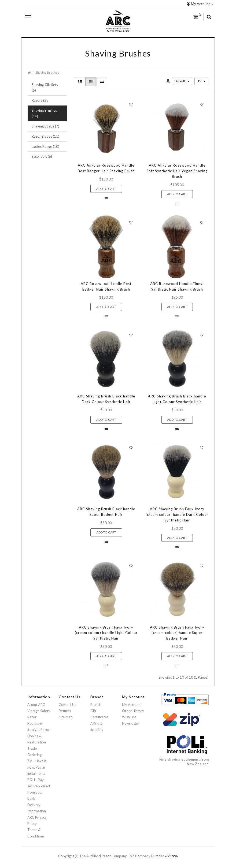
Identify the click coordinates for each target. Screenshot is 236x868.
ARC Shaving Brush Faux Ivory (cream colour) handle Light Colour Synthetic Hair (106, 633)
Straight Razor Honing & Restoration (38, 736)
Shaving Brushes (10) (44, 113)
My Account (200, 4)
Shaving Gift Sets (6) (45, 87)
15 (201, 81)
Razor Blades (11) (45, 136)
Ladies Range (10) (45, 146)
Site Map (66, 717)
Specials (97, 730)
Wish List (129, 717)
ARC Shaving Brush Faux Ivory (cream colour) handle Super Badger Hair (177, 633)
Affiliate (96, 723)
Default (182, 81)
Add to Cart (106, 189)
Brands (96, 705)
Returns (65, 711)
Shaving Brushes (47, 72)
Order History (133, 711)
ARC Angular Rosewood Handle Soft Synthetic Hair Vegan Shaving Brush (177, 171)
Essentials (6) (42, 156)
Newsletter (131, 723)
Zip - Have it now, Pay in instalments (37, 767)
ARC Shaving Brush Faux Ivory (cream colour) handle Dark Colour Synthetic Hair (177, 514)
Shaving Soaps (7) (45, 126)
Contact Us (67, 705)
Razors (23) (41, 100)
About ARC (36, 705)
